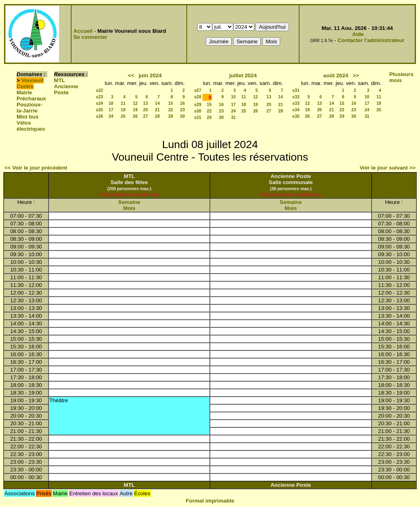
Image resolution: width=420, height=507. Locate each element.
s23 (99, 97)
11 (123, 103)
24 (111, 116)
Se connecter (91, 37)
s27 (198, 90)
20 (146, 110)
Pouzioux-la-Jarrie (30, 108)
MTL (60, 80)
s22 (99, 90)
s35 (296, 116)
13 (146, 103)
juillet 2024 (243, 75)
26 (135, 116)
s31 (198, 117)
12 (135, 103)
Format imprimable (210, 501)
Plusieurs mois (401, 77)
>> (356, 75)
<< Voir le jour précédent (36, 168)
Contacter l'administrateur (371, 40)
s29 (198, 104)
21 (157, 110)
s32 (296, 97)
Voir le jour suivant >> (388, 168)
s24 (99, 103)
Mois (129, 208)
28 (157, 116)
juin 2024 (150, 75)
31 (233, 117)
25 (123, 116)
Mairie (24, 92)
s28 (198, 97)
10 (111, 103)
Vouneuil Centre (30, 83)
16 (182, 103)
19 (135, 110)
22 (171, 110)
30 (182, 116)
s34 (296, 110)
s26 (99, 116)
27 (146, 116)
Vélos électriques (31, 126)
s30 (198, 111)
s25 (99, 110)
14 (157, 103)
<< (131, 75)
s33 (296, 103)
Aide (358, 34)
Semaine (129, 202)
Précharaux (31, 99)
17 (111, 110)
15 (171, 103)
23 (182, 110)
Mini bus (27, 117)
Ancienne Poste (66, 89)
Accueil (83, 31)
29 (171, 116)
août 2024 (336, 75)
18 (123, 110)
